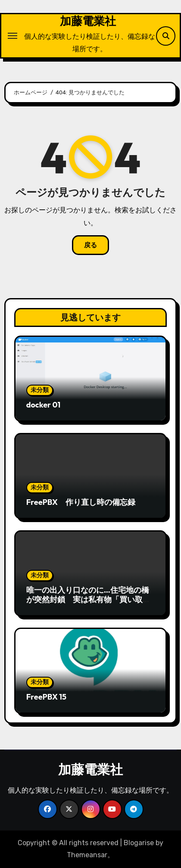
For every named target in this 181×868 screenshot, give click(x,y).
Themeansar (87, 855)
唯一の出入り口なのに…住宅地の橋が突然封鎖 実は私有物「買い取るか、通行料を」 (88, 599)
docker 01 (44, 405)
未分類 (40, 390)
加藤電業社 (88, 21)
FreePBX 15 (46, 697)
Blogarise (139, 843)
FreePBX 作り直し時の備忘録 (81, 502)
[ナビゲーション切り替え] (12, 36)
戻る (90, 245)
